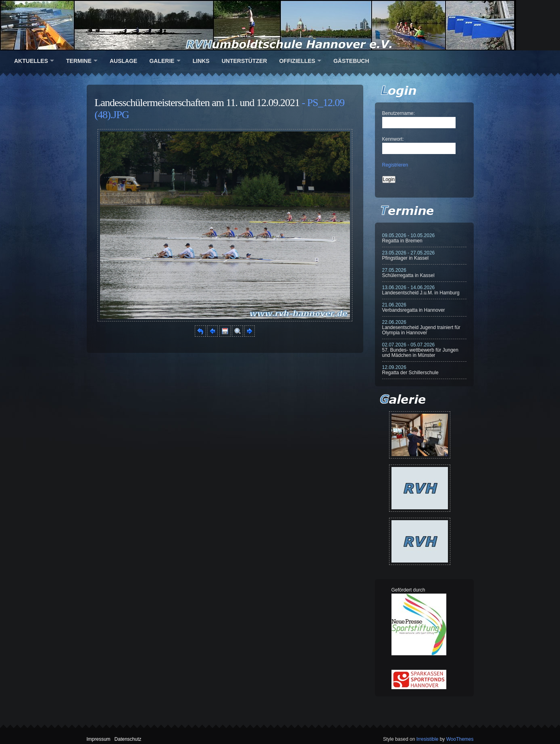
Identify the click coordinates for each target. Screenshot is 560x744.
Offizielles (297, 61)
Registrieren (395, 165)
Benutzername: (399, 113)
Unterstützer (245, 61)
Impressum (99, 739)
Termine (79, 61)
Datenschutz (128, 739)
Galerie (162, 61)
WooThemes (460, 739)
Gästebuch (351, 61)
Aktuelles (31, 61)
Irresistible (428, 739)
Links (201, 61)
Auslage (123, 61)
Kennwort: (393, 139)
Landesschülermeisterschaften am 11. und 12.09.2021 (197, 103)
